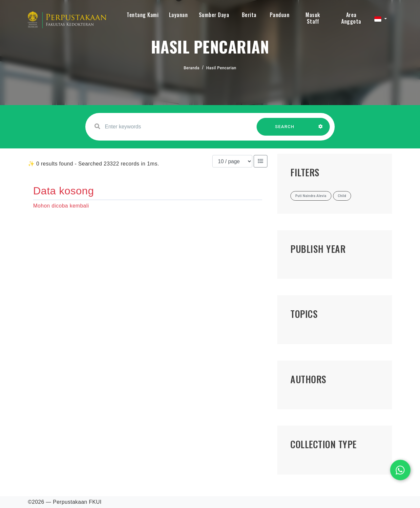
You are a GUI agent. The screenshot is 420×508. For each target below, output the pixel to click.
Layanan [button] (178, 15)
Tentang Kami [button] (143, 15)
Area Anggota (351, 18)
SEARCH (285, 130)
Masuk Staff (313, 18)
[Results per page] (232, 161)
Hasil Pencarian (221, 68)
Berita (249, 15)
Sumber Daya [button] (214, 15)
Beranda (192, 68)
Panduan (280, 15)
